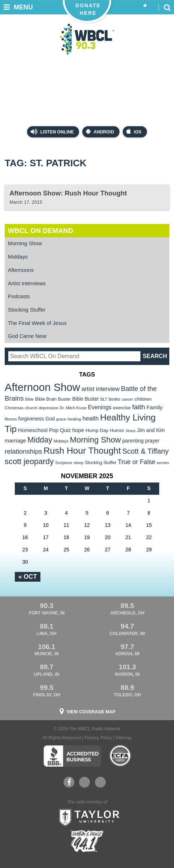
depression (48, 408)
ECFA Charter (121, 756)
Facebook (69, 782)
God (50, 419)
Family (155, 407)
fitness (11, 419)
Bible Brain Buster (53, 399)
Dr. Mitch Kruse (73, 408)
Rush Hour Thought (82, 451)
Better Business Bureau (72, 756)
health (90, 418)
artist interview (101, 389)
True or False (136, 462)
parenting (133, 441)
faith (139, 407)
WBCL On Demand (41, 231)
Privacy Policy (98, 738)
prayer (152, 441)
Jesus (131, 431)
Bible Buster (86, 399)
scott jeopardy (29, 461)
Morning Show (25, 243)
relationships (23, 451)
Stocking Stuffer (27, 310)
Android (100, 131)
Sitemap (124, 738)
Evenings (100, 407)
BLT (104, 399)
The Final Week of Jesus (37, 323)
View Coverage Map (91, 712)
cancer (127, 399)
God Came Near (27, 336)
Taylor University (87, 817)
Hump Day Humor (105, 430)
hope (78, 430)
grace (61, 419)
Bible (30, 399)
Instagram (100, 782)
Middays (18, 257)
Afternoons (21, 270)
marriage (15, 440)
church (31, 408)
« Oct (28, 577)
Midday (40, 440)
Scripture (64, 463)
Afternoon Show (42, 387)
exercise (122, 408)
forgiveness (31, 419)
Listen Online (52, 132)
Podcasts (19, 296)
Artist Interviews (27, 283)
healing (74, 419)
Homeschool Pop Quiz (44, 430)
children (143, 399)
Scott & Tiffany (146, 451)
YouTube (84, 782)
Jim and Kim (151, 430)
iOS (134, 131)
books (114, 399)
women (163, 463)
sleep (79, 463)
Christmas (14, 408)
